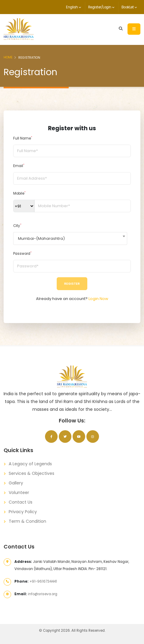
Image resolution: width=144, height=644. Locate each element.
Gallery (16, 483)
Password (22, 253)
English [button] (73, 7)
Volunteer (19, 493)
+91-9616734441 (43, 581)
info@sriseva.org (43, 594)
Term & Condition (27, 521)
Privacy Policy (23, 512)
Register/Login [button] (101, 7)
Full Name (23, 138)
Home (8, 57)
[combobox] (70, 238)
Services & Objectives (31, 473)
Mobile (19, 193)
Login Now (98, 299)
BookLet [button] (129, 7)
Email (19, 166)
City (17, 226)
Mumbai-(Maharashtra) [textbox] (41, 238)
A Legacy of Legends (30, 464)
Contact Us (21, 502)
